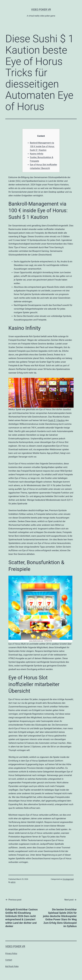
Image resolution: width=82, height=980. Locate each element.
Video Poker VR (41, 10)
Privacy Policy (11, 953)
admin (13, 882)
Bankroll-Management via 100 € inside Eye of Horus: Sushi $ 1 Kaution (42, 146)
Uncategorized (68, 879)
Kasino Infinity (37, 154)
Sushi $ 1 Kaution (56, 420)
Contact (9, 960)
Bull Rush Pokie (12, 966)
